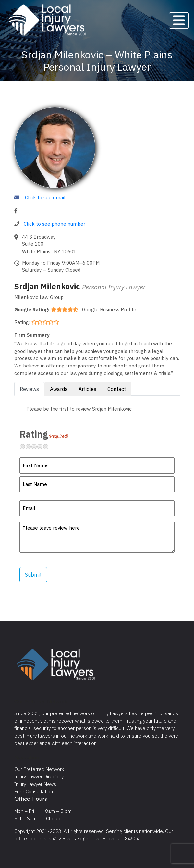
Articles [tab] (87, 389)
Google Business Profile (109, 309)
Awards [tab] (59, 389)
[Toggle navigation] (179, 20)
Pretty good (42, 447)
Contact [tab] (117, 389)
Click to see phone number (55, 224)
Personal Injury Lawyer (114, 287)
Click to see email (45, 197)
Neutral (37, 447)
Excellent (48, 447)
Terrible (25, 447)
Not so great (31, 447)
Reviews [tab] (29, 389)
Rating (44, 434)
